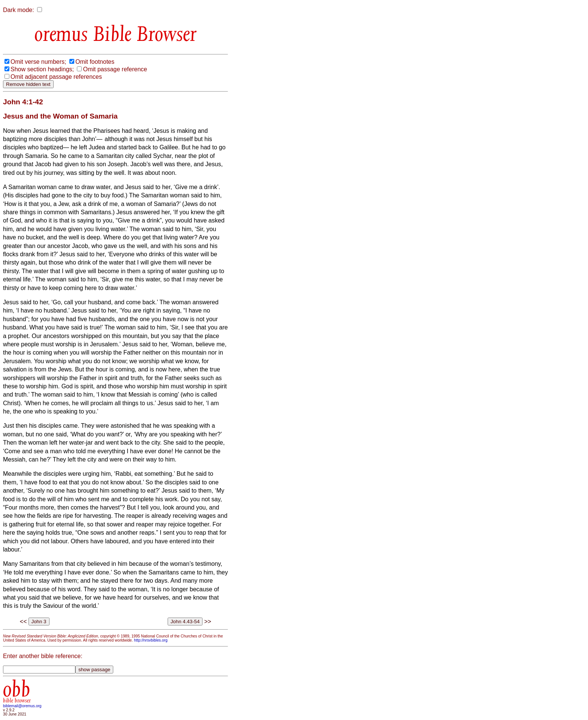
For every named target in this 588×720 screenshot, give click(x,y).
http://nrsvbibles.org (151, 640)
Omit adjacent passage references (56, 77)
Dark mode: (19, 10)
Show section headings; (42, 69)
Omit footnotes (95, 62)
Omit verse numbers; (38, 62)
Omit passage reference (115, 69)
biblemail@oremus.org (22, 706)
